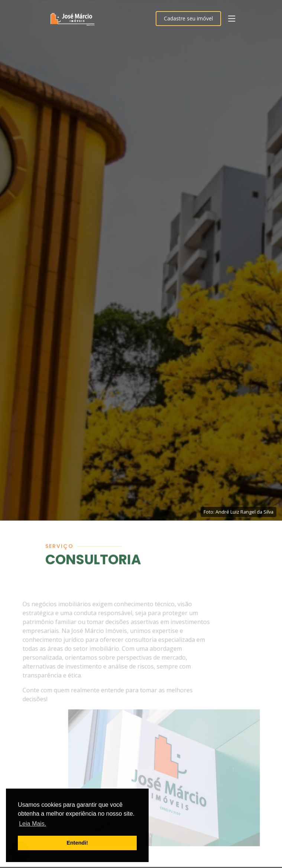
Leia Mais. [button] (33, 824)
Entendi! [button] (77, 843)
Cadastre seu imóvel (188, 18)
